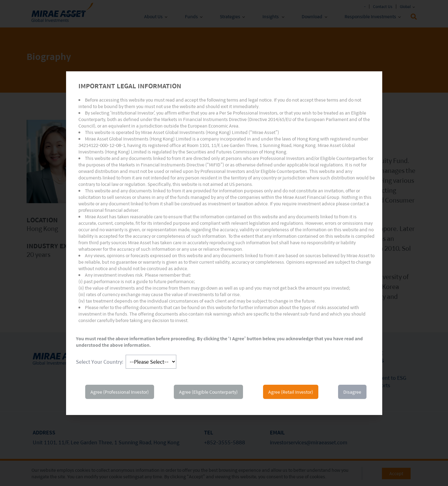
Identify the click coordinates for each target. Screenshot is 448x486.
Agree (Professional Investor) (120, 392)
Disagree (352, 392)
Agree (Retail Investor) (291, 392)
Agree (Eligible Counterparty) (208, 392)
